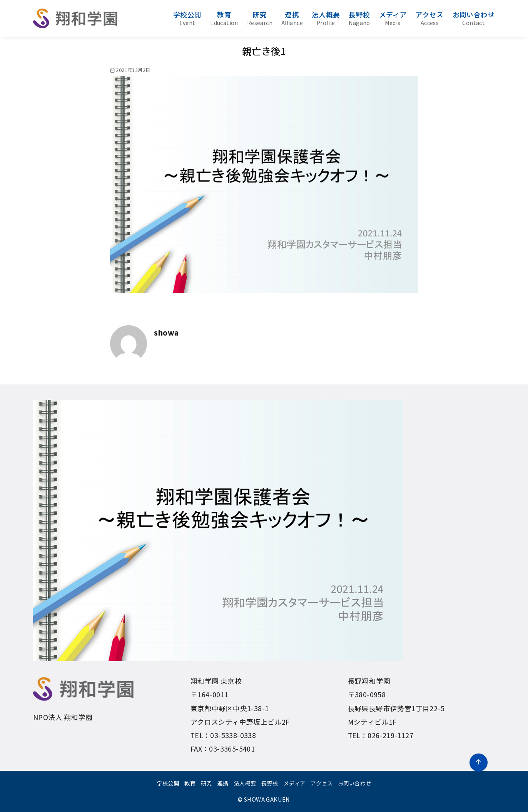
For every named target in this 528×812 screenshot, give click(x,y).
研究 (260, 18)
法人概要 (326, 18)
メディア (393, 18)
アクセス (430, 18)
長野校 (359, 18)
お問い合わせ (474, 18)
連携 (292, 18)
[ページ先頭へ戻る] (479, 763)
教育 (224, 18)
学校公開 (187, 18)
